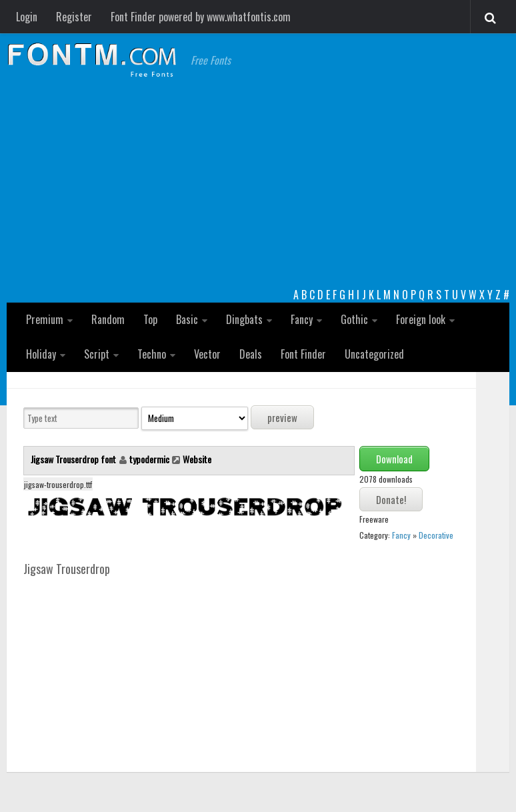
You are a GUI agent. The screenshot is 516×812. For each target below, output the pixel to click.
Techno (152, 354)
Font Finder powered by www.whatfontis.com (201, 17)
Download (394, 459)
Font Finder (303, 354)
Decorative (436, 535)
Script (97, 354)
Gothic (354, 319)
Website (197, 459)
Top (150, 319)
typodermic (149, 459)
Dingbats (244, 319)
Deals (251, 354)
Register (74, 17)
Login (27, 17)
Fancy (302, 319)
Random (108, 319)
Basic (187, 319)
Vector (207, 354)
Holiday (41, 354)
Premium (45, 319)
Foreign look (421, 319)
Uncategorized (374, 354)
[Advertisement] (258, 187)
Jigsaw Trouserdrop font (74, 459)
